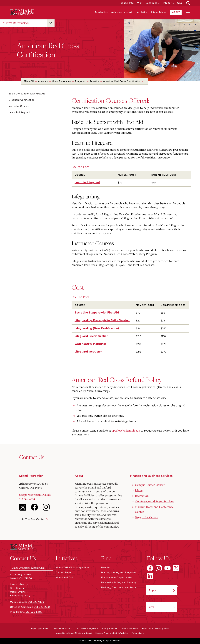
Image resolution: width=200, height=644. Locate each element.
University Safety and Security (119, 582)
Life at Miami (159, 12)
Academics (101, 12)
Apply (176, 12)
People (105, 568)
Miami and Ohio (65, 577)
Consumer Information (62, 628)
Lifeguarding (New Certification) (97, 328)
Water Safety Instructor (90, 344)
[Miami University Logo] (22, 12)
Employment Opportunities (117, 577)
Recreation (142, 496)
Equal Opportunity (40, 628)
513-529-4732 (27, 498)
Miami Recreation (16, 23)
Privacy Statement (110, 628)
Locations (152, 3)
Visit (140, 3)
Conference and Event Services (154, 501)
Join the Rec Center (32, 519)
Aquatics (94, 81)
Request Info (126, 3)
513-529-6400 (34, 612)
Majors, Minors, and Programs (119, 572)
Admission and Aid (122, 12)
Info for (167, 3)
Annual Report (64, 572)
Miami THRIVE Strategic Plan (73, 568)
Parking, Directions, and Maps (119, 587)
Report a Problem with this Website (112, 633)
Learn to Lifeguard (87, 182)
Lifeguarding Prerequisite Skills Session (102, 320)
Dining (139, 490)
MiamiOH (29, 81)
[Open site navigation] (188, 12)
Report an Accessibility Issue (155, 628)
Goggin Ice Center (146, 517)
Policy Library (138, 633)
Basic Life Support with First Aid (97, 313)
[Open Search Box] (188, 3)
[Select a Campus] (32, 568)
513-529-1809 (36, 602)
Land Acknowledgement (87, 628)
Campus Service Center (150, 485)
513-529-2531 (42, 607)
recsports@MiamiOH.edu (35, 495)
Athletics (142, 12)
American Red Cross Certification (122, 81)
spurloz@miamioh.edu (126, 430)
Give (180, 3)
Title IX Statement (130, 628)
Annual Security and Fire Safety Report (74, 633)
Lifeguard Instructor (88, 352)
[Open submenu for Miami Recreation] (51, 23)
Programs (80, 81)
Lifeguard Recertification (92, 336)
